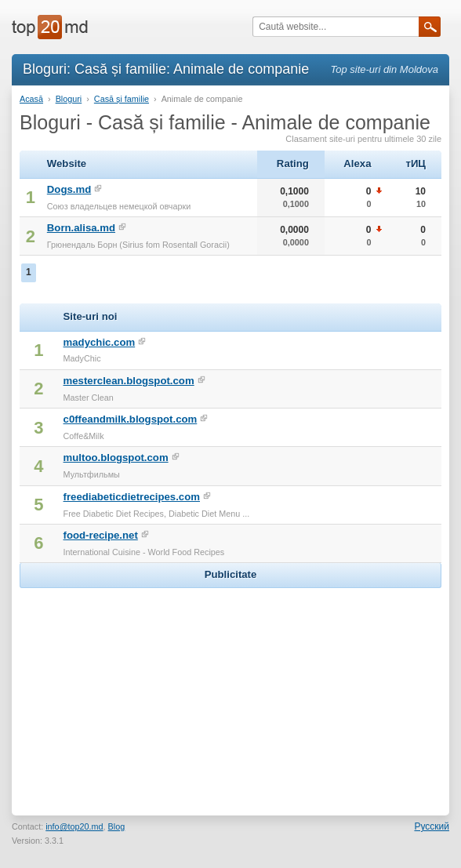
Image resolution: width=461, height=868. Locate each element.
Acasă (31, 99)
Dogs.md (69, 189)
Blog (117, 826)
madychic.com (100, 342)
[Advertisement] (230, 690)
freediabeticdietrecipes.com (132, 497)
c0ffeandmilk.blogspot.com (131, 419)
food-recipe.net (101, 535)
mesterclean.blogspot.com (129, 381)
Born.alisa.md (81, 228)
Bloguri (69, 99)
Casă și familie (122, 99)
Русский (432, 826)
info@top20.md (74, 826)
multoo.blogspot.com (116, 458)
